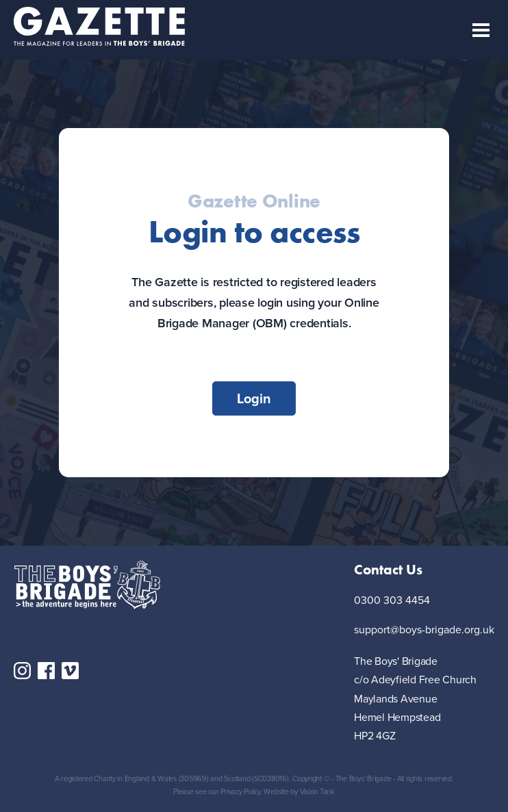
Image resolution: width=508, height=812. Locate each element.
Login (254, 398)
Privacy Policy (240, 791)
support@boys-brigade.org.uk (424, 630)
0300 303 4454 (392, 601)
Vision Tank (317, 791)
